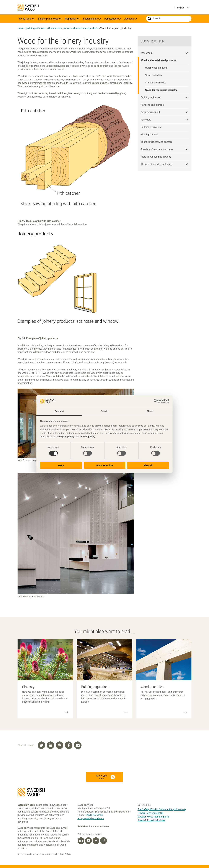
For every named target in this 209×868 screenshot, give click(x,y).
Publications (111, 19)
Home (21, 28)
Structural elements (156, 83)
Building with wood (48, 19)
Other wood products (156, 68)
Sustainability (91, 19)
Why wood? (147, 53)
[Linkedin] (81, 841)
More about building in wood (156, 157)
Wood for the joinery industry (161, 90)
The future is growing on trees (157, 142)
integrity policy (66, 437)
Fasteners (146, 120)
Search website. (149, 19)
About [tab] (150, 411)
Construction (55, 28)
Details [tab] (104, 411)
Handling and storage (152, 105)
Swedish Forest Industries (151, 820)
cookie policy (87, 437)
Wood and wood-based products (81, 28)
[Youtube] (88, 841)
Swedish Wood (28, 8)
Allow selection (104, 465)
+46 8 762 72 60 (94, 815)
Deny (61, 465)
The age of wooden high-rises (156, 164)
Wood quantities (149, 134)
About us (129, 19)
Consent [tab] (59, 411)
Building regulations (151, 127)
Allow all (148, 465)
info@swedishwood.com (91, 818)
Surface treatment (150, 112)
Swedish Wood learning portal (153, 817)
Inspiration (71, 19)
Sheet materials (153, 75)
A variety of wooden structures (157, 149)
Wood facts (25, 19)
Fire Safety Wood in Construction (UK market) (162, 809)
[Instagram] (104, 841)
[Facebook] (96, 841)
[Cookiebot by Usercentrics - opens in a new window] (156, 401)
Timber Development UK (150, 813)
